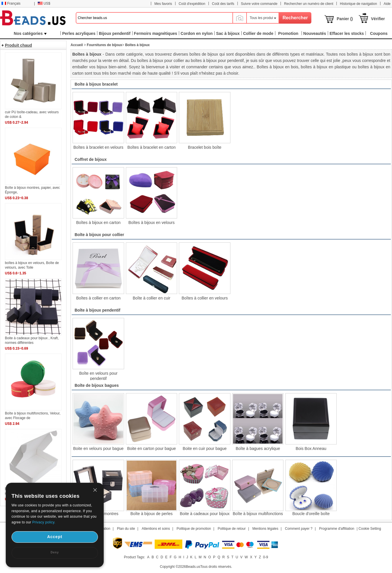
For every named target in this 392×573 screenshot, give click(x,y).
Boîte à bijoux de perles (152, 514)
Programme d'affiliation (337, 529)
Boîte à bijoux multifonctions (258, 514)
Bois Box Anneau (311, 448)
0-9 (265, 557)
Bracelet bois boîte (205, 147)
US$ (44, 3)
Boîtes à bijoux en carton (98, 223)
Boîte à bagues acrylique (258, 448)
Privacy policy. (44, 522)
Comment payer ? (299, 529)
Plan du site (126, 529)
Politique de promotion (194, 529)
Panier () (345, 19)
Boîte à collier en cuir (152, 298)
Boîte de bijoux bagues (97, 385)
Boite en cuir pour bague (205, 448)
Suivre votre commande (259, 4)
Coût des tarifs (223, 4)
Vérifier (378, 19)
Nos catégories (30, 33)
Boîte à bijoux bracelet (96, 84)
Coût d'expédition (192, 4)
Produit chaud (18, 45)
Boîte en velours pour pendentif (98, 376)
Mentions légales (265, 529)
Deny (55, 552)
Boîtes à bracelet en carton (151, 147)
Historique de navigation (358, 4)
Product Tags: (134, 557)
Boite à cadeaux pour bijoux (205, 514)
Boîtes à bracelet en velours (99, 147)
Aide (387, 4)
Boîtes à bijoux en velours (152, 223)
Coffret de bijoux (91, 159)
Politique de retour (232, 529)
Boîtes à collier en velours (204, 298)
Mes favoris (163, 4)
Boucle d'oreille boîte (311, 514)
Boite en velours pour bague (98, 448)
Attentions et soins (156, 529)
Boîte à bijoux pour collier (99, 235)
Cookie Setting (370, 529)
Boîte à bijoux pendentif (97, 310)
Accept (55, 537)
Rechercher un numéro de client (309, 4)
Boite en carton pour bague (152, 448)
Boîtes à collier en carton (98, 298)
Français (11, 3)
